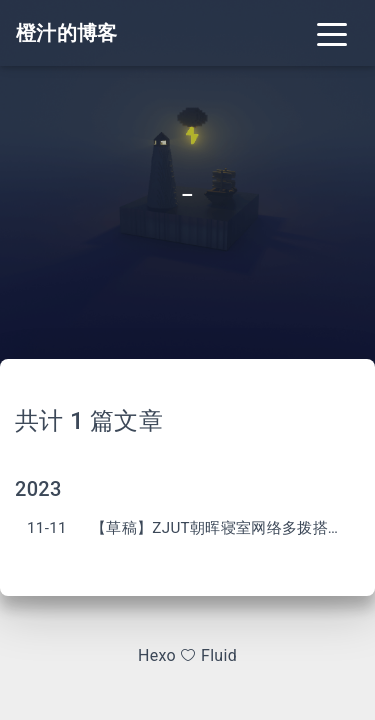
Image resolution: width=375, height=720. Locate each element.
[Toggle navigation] (332, 33)
